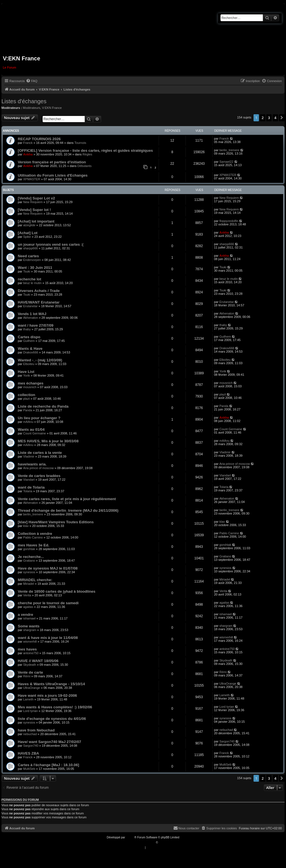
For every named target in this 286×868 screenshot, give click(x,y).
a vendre (25, 615)
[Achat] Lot (28, 233)
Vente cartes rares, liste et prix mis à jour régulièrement (67, 499)
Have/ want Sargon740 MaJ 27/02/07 (49, 742)
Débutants (84, 166)
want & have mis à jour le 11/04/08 (48, 638)
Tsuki (27, 271)
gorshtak (29, 549)
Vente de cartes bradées (39, 476)
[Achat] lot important (36, 221)
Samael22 (226, 162)
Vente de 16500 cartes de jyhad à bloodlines (57, 591)
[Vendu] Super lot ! (34, 210)
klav (26, 526)
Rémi (27, 676)
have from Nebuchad (36, 730)
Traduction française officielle (137, 842)
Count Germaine (35, 433)
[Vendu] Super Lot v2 (36, 198)
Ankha (28, 154)
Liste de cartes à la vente (40, 453)
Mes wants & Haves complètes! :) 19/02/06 (55, 707)
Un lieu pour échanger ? (39, 418)
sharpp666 (30, 248)
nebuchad (30, 734)
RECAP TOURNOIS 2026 (39, 139)
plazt (26, 399)
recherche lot (30, 279)
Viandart (29, 480)
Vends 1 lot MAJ (32, 314)
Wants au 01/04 (31, 429)
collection (27, 395)
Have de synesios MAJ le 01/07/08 (48, 568)
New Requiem (33, 202)
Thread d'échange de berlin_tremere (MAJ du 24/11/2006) (68, 510)
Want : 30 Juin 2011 (35, 268)
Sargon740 (31, 746)
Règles (87, 154)
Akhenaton (31, 318)
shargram (30, 630)
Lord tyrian (30, 711)
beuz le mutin (32, 283)
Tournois (80, 143)
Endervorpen (32, 260)
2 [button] (263, 118)
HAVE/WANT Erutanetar (39, 302)
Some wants (29, 626)
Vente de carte (30, 672)
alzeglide (29, 225)
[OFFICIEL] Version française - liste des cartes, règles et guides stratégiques (85, 150)
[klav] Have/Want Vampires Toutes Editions (56, 522)
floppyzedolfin (229, 221)
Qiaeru (163, 842)
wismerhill (30, 641)
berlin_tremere (229, 150)
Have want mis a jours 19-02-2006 (47, 696)
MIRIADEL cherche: (35, 580)
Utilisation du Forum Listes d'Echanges (53, 175)
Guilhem (29, 341)
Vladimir (29, 456)
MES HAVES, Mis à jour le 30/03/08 (48, 441)
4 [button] (275, 118)
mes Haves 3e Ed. (33, 545)
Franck (28, 143)
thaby (27, 329)
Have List (26, 372)
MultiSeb (29, 769)
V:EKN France (52, 108)
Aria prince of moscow (38, 468)
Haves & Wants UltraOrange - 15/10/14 (51, 684)
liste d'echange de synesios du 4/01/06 (52, 719)
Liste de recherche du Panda (43, 406)
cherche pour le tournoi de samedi (48, 603)
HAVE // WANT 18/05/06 (38, 661)
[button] (282, 118)
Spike (27, 237)
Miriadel (29, 584)
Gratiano (29, 561)
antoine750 (31, 653)
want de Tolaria (31, 487)
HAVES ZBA (28, 753)
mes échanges (31, 383)
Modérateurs (32, 108)
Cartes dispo (29, 337)
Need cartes (28, 256)
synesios (29, 572)
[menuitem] (32, 81)
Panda (28, 410)
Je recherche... (31, 557)
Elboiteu (29, 364)
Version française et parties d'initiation (52, 162)
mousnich (30, 387)
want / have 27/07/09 (36, 325)
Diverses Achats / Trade (39, 291)
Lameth (28, 699)
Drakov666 (31, 352)
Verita (27, 595)
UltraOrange (32, 688)
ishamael (29, 618)
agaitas (28, 607)
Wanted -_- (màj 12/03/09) (40, 360)
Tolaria (28, 491)
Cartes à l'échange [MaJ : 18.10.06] (48, 765)
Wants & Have (30, 349)
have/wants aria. (32, 464)
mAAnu (28, 422)
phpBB (130, 837)
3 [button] (269, 118)
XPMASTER (32, 179)
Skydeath (30, 665)
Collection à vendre (35, 534)
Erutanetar (30, 306)
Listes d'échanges (24, 101)
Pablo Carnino (33, 537)
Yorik (27, 375)
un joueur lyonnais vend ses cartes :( (51, 244)
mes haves (27, 649)
